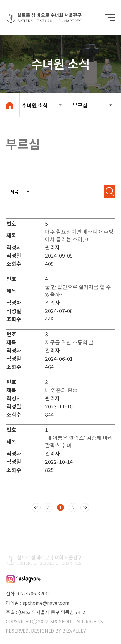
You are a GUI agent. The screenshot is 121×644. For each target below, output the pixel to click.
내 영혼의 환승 (61, 390)
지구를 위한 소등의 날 (69, 342)
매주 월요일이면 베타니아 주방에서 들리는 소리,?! (79, 235)
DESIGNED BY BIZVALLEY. (59, 631)
